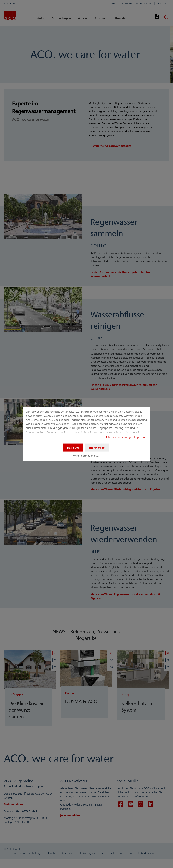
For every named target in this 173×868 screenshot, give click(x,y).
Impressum (141, 437)
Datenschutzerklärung (118, 437)
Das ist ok (73, 447)
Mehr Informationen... (86, 456)
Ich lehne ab (97, 447)
